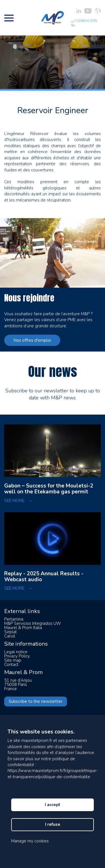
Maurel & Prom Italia (23, 628)
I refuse (53, 824)
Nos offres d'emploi (32, 340)
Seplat (11, 632)
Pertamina (14, 619)
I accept (53, 805)
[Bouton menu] (9, 18)
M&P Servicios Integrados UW (32, 623)
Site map (13, 660)
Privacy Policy (17, 656)
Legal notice (16, 652)
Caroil (10, 636)
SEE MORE (18, 501)
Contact (11, 665)
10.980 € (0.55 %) (84, 23)
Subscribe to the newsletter (36, 701)
